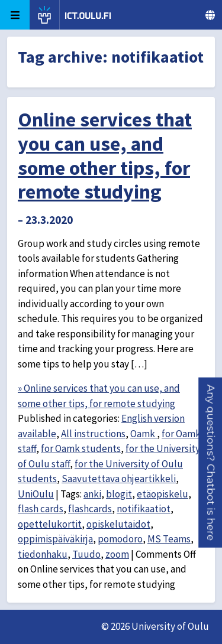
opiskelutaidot (118, 524)
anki (92, 494)
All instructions (93, 434)
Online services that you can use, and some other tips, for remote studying (105, 155)
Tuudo (86, 554)
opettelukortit (50, 524)
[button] (211, 462)
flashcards (90, 509)
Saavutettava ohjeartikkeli (119, 479)
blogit (119, 494)
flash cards (41, 509)
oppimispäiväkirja (55, 539)
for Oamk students (81, 448)
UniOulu (36, 494)
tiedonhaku (43, 554)
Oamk (144, 434)
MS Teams (169, 539)
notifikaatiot (144, 509)
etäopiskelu (163, 494)
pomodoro (120, 539)
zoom (117, 554)
